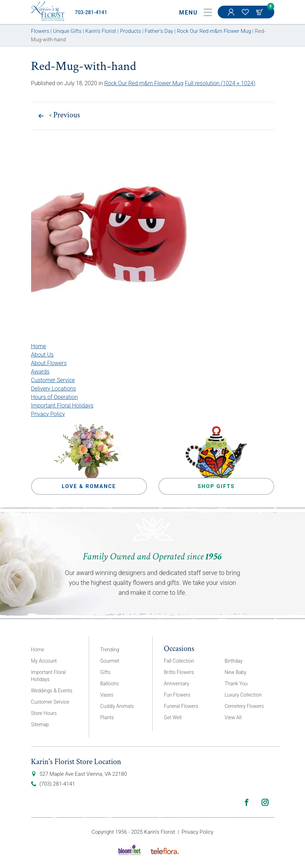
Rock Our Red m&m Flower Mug (144, 83)
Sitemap (40, 725)
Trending (110, 650)
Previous (65, 115)
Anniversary (177, 684)
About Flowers (49, 363)
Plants (107, 717)
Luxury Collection (243, 695)
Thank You (236, 684)
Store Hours (44, 713)
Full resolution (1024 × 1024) (220, 83)
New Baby (236, 672)
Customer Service (53, 380)
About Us (42, 355)
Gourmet (110, 661)
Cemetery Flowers (244, 706)
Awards (40, 372)
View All (233, 717)
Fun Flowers (177, 695)
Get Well (173, 717)
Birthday (234, 661)
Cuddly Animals (117, 706)
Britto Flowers (179, 672)
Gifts (105, 672)
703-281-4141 (91, 13)
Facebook (247, 802)
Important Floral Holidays (62, 406)
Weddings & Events (52, 691)
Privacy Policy (48, 414)
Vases (107, 695)
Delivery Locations (54, 389)
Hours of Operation (55, 397)
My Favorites (246, 16)
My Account (232, 16)
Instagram (265, 802)
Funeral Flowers (181, 706)
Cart (260, 12)
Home (39, 346)
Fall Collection (179, 661)
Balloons (110, 684)
